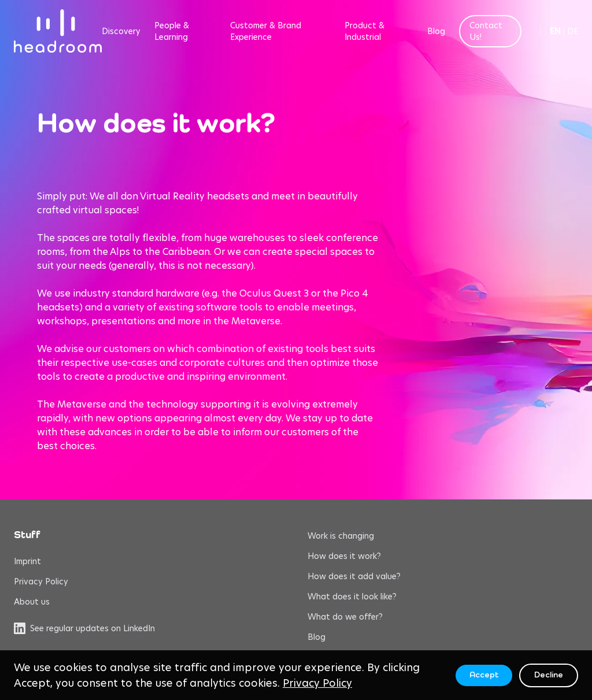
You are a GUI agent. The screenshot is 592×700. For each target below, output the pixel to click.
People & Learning (172, 31)
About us (32, 602)
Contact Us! (486, 31)
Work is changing (341, 536)
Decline (549, 675)
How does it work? (344, 556)
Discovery (121, 31)
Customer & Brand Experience (266, 31)
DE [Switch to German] (573, 31)
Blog (436, 31)
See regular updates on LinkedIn (84, 628)
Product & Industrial (365, 31)
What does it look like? (352, 597)
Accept (484, 675)
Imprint (27, 561)
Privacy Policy (41, 582)
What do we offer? (345, 617)
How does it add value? (354, 576)
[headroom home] (58, 31)
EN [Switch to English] (555, 31)
